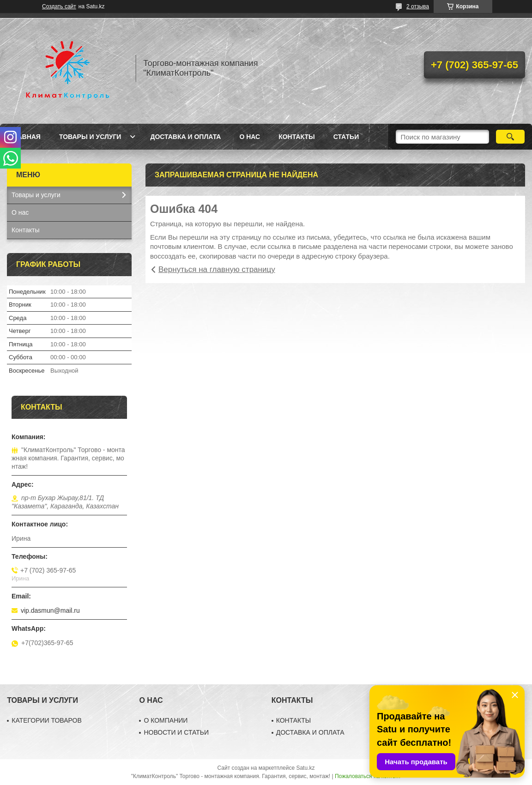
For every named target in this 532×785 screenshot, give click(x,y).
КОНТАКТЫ (294, 720)
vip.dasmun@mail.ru (50, 610)
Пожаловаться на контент (368, 776)
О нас (250, 137)
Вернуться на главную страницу (217, 269)
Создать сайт (59, 6)
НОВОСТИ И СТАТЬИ (176, 732)
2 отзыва (418, 6)
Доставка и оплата (185, 137)
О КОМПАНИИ (166, 720)
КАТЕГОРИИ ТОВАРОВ (47, 720)
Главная (25, 137)
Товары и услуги (90, 137)
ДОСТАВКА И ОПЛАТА (310, 732)
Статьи (346, 137)
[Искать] (510, 137)
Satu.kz (305, 768)
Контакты (296, 137)
